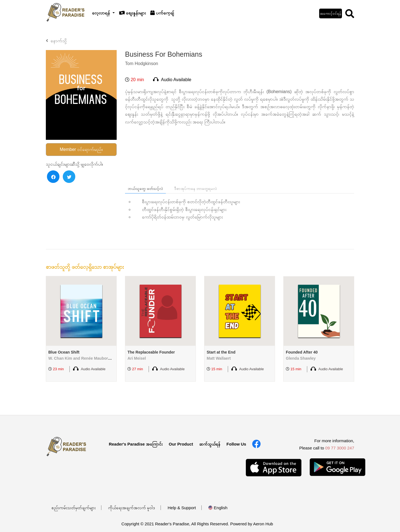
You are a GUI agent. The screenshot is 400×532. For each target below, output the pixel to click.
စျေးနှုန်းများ (132, 13)
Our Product (181, 444)
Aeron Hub (263, 524)
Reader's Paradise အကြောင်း (136, 444)
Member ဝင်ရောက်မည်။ (81, 149)
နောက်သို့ (56, 41)
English (218, 508)
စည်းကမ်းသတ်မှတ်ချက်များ (73, 508)
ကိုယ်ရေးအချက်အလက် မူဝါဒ (132, 508)
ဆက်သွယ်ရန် (210, 444)
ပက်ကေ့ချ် (162, 13)
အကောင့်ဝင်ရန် (331, 13)
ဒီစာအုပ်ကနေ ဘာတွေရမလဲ (196, 188)
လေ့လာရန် (102, 13)
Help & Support (182, 508)
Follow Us (236, 444)
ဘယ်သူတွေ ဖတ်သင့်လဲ (145, 188)
